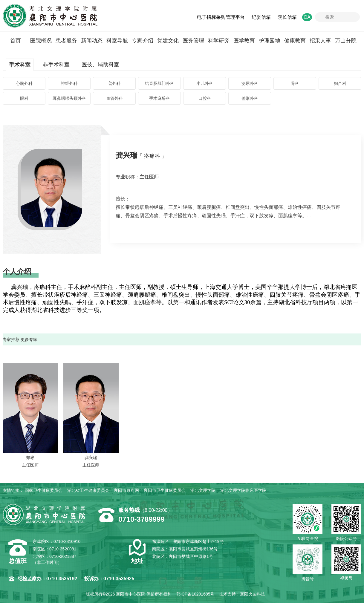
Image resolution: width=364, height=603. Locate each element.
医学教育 (244, 41)
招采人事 (320, 41)
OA (307, 17)
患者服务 (66, 41)
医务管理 (193, 41)
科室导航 (117, 41)
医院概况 (41, 41)
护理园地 (270, 41)
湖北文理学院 (203, 490)
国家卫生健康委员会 (44, 490)
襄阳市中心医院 (50, 16)
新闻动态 (92, 41)
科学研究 (219, 41)
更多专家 (29, 339)
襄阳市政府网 (126, 490)
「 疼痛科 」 (152, 156)
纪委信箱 (261, 17)
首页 (16, 41)
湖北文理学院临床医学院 (243, 490)
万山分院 (346, 41)
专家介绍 (143, 41)
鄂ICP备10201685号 (195, 594)
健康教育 (295, 41)
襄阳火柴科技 (253, 594)
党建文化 (168, 41)
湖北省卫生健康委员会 (88, 490)
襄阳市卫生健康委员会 (165, 490)
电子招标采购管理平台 (221, 17)
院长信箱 (287, 17)
